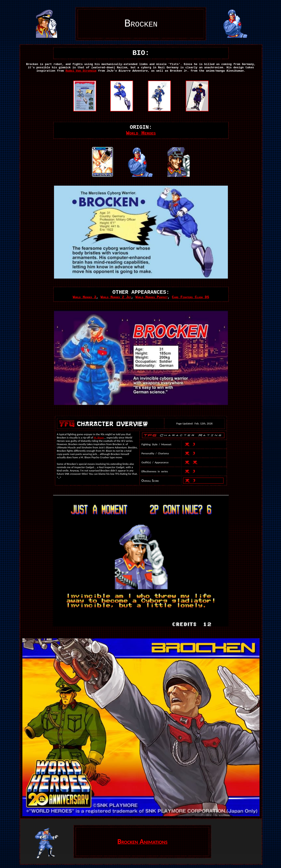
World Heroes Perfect (152, 297)
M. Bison (99, 438)
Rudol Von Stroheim (81, 71)
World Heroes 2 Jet (116, 297)
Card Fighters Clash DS (190, 297)
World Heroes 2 (84, 297)
